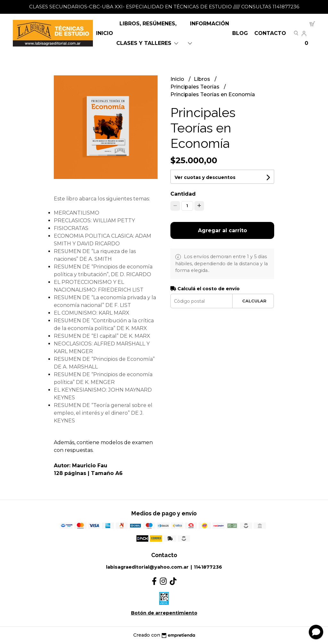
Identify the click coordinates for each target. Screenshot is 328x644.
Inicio (105, 33)
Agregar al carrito (222, 230)
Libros (203, 79)
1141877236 (208, 567)
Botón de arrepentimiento (164, 613)
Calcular (254, 301)
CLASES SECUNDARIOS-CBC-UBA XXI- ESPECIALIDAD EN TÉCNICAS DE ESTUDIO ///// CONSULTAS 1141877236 (164, 7)
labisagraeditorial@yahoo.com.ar (147, 567)
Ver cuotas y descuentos (205, 177)
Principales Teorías (196, 87)
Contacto (270, 33)
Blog (240, 33)
